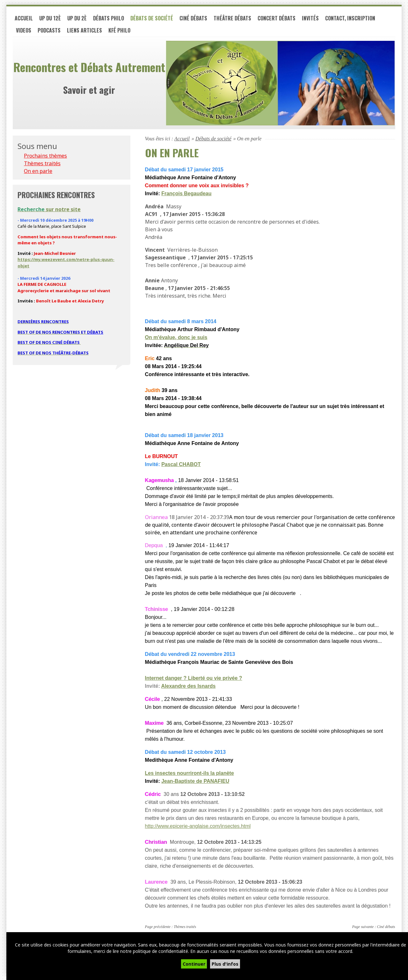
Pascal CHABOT (181, 465)
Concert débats (277, 19)
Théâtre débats (232, 19)
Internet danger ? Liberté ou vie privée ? (194, 678)
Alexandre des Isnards (189, 686)
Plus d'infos (225, 964)
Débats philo (109, 19)
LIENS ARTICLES (84, 31)
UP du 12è (50, 19)
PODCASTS (49, 31)
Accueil (24, 19)
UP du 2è (77, 19)
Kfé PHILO (119, 31)
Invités (310, 19)
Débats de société (152, 19)
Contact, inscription (350, 19)
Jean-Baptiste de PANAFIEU (195, 781)
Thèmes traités (185, 927)
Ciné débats (193, 19)
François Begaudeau (186, 194)
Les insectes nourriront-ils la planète (189, 773)
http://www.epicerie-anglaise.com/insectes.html (198, 826)
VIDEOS (24, 31)
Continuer (194, 964)
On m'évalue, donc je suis (176, 338)
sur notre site (49, 209)
